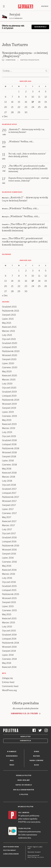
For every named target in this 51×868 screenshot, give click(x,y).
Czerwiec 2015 (9, 610)
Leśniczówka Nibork (11, 854)
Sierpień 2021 (9, 315)
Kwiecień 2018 (9, 473)
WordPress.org (9, 690)
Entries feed (8, 682)
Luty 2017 (7, 529)
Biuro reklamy (24, 780)
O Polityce (24, 795)
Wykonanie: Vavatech (34, 852)
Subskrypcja (26, 741)
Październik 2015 (11, 594)
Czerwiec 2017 (9, 513)
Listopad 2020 (9, 347)
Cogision (35, 847)
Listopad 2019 (9, 396)
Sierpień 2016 (9, 554)
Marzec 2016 (9, 574)
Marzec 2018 (9, 477)
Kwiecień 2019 (9, 424)
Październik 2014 (11, 643)
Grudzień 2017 (9, 489)
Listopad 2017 (9, 493)
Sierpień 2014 (9, 651)
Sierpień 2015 (9, 602)
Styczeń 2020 (9, 388)
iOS (20, 813)
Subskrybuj (40, 27)
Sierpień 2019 (9, 408)
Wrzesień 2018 (9, 452)
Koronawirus (12, 756)
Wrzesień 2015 (9, 598)
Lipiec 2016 (8, 558)
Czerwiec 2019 (9, 416)
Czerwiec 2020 (10, 367)
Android (26, 813)
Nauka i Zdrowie (37, 760)
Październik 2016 (11, 546)
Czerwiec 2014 (9, 659)
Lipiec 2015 (8, 606)
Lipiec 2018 (8, 461)
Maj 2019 (7, 420)
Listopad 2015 (9, 590)
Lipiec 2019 (8, 412)
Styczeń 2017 (9, 533)
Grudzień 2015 (9, 586)
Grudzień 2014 (9, 635)
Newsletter (26, 737)
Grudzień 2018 (9, 440)
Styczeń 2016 (9, 582)
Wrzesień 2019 (9, 404)
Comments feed (10, 686)
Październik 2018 (11, 448)
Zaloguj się (7, 678)
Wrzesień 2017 (9, 501)
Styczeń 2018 (9, 485)
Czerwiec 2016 (9, 562)
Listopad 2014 (9, 639)
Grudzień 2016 (9, 538)
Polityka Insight (10, 850)
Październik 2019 (11, 400)
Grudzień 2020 (10, 343)
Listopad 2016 (9, 542)
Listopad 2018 (9, 444)
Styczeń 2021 (9, 339)
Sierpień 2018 (9, 457)
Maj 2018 (7, 469)
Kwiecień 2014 (9, 667)
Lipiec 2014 (8, 655)
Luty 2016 (7, 578)
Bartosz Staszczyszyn (30, 60)
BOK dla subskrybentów (24, 790)
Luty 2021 (7, 335)
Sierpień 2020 (9, 359)
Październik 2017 (11, 497)
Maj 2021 (7, 323)
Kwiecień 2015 (9, 619)
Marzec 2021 (8, 331)
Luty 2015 (7, 627)
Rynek (37, 752)
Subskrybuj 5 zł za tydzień (24, 714)
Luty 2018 (7, 481)
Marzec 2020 (9, 380)
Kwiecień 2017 (9, 521)
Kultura (37, 756)
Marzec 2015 (8, 623)
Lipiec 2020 (8, 363)
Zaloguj (45, 6)
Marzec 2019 (9, 428)
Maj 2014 (7, 663)
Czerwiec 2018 (9, 465)
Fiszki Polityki (24, 829)
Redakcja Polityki (24, 775)
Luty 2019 (7, 432)
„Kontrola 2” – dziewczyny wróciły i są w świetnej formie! (25, 199)
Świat (12, 765)
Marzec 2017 (8, 525)
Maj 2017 (7, 517)
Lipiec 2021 (8, 319)
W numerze (12, 752)
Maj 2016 (7, 566)
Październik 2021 (11, 311)
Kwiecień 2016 (9, 570)
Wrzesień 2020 (10, 355)
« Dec (5, 116)
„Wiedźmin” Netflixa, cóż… (24, 208)
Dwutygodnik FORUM (11, 847)
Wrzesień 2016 (9, 550)
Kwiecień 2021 (9, 327)
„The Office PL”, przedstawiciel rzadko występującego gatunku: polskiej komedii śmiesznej (25, 227)
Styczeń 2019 (9, 436)
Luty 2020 (7, 384)
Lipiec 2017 (8, 509)
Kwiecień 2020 (10, 376)
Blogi (37, 765)
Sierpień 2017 (9, 505)
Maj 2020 (7, 372)
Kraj (12, 760)
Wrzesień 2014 (9, 647)
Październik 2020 (11, 351)
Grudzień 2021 (9, 307)
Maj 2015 (7, 614)
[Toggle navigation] (4, 6)
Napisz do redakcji (24, 785)
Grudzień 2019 (9, 392)
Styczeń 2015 (9, 631)
